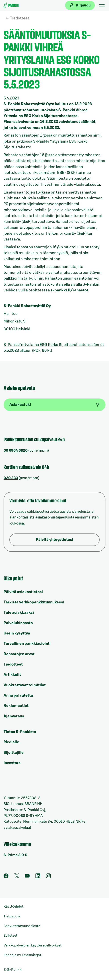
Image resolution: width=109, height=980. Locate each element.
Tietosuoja (12, 916)
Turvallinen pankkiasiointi (27, 644)
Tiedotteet (20, 18)
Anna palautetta (18, 695)
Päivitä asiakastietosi (23, 592)
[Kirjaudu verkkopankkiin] (80, 5)
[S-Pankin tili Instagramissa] (48, 877)
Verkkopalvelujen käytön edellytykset (33, 945)
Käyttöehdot (13, 907)
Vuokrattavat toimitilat (25, 685)
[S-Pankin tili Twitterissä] (17, 877)
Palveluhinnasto (18, 623)
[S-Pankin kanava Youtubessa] (27, 877)
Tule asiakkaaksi (19, 612)
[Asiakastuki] (54, 405)
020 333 (11, 478)
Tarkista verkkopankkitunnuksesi (34, 602)
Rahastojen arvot (19, 654)
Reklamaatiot (16, 706)
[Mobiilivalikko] (102, 5)
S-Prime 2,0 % (15, 855)
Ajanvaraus (14, 716)
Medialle (11, 742)
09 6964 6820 (16, 451)
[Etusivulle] (11, 5)
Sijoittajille (14, 753)
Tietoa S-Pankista (20, 732)
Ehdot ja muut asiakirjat (22, 955)
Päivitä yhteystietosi (54, 540)
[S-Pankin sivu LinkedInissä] (38, 877)
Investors (12, 763)
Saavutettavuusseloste (22, 926)
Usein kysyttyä (17, 633)
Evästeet (10, 936)
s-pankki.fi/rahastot (69, 290)
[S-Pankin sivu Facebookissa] (6, 877)
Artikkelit (12, 675)
